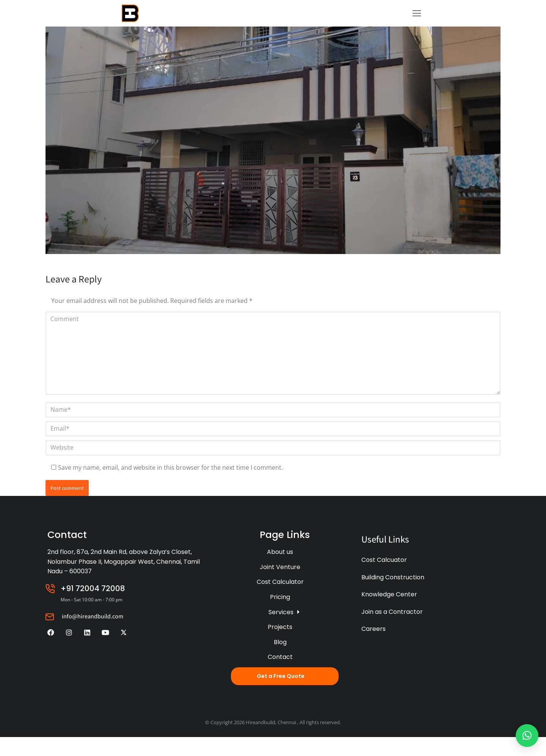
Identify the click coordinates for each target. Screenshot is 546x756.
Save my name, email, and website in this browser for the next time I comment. (170, 486)
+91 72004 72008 (93, 607)
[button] (527, 736)
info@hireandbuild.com (93, 635)
